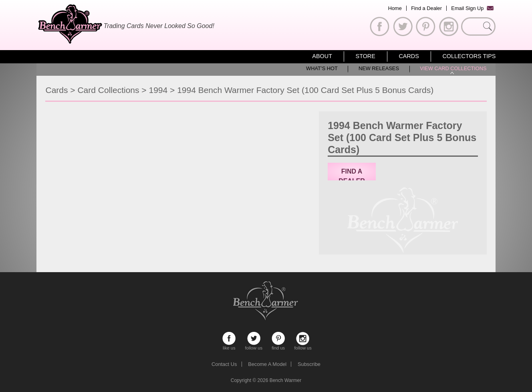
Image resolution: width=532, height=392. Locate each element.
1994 (158, 90)
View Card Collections (453, 68)
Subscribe (309, 364)
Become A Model (267, 364)
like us (229, 338)
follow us (254, 338)
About (322, 56)
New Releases (379, 68)
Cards (409, 56)
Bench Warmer (286, 380)
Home (395, 8)
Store (366, 56)
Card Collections (108, 90)
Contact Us (224, 364)
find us (278, 338)
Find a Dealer (426, 8)
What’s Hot (322, 68)
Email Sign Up (467, 8)
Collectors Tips (469, 56)
